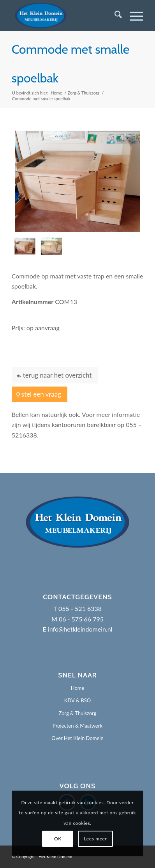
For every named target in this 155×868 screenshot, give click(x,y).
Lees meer (96, 839)
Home (78, 688)
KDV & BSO (77, 700)
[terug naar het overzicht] (55, 375)
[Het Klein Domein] (64, 16)
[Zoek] (114, 16)
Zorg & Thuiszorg (77, 713)
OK (58, 839)
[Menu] (133, 16)
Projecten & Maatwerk (77, 726)
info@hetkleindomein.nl (80, 629)
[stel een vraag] (40, 395)
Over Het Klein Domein (77, 738)
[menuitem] (114, 16)
